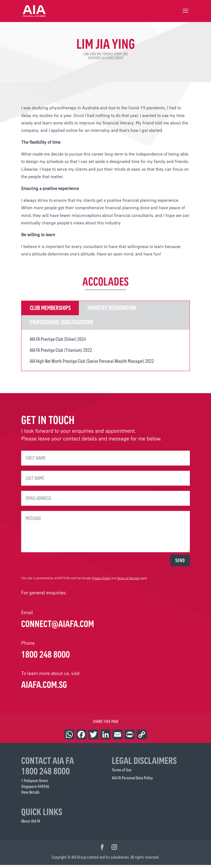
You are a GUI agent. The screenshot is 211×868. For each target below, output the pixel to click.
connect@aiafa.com (58, 627)
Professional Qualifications (61, 325)
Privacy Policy (101, 581)
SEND (180, 564)
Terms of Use (122, 773)
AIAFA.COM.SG (44, 688)
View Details (30, 795)
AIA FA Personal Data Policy (132, 781)
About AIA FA (31, 824)
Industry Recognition (112, 311)
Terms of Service (128, 581)
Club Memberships (50, 311)
